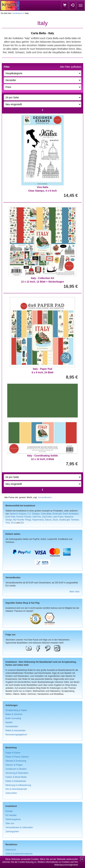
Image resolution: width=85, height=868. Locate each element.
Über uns (10, 823)
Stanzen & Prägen (14, 765)
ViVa (8, 523)
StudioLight (65, 520)
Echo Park (10, 517)
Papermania (38, 520)
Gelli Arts (37, 517)
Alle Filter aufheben (71, 67)
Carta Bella (46, 514)
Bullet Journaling (13, 718)
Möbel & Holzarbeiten (16, 731)
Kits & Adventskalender (16, 789)
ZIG (22, 523)
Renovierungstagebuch (16, 735)
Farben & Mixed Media (16, 777)
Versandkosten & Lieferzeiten (19, 827)
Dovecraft (57, 514)
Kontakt (9, 811)
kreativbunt (17, 13)
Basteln (9, 722)
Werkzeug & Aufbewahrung (18, 785)
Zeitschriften (11, 793)
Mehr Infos (75, 592)
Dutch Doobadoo (71, 514)
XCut (13, 523)
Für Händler (11, 815)
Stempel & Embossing (16, 761)
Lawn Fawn (58, 517)
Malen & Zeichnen (14, 714)
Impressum (11, 850)
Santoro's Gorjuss (18, 514)
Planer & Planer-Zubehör (17, 757)
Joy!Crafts (47, 517)
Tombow (75, 520)
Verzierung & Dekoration (17, 773)
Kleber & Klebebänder (16, 781)
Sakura (48, 520)
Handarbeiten (12, 726)
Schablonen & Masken (16, 769)
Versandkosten (45, 497)
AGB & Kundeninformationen (19, 854)
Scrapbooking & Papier (16, 710)
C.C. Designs (33, 514)
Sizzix (55, 520)
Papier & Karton (13, 753)
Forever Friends (24, 517)
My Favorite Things (22, 520)
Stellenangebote (13, 819)
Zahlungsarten (12, 832)
